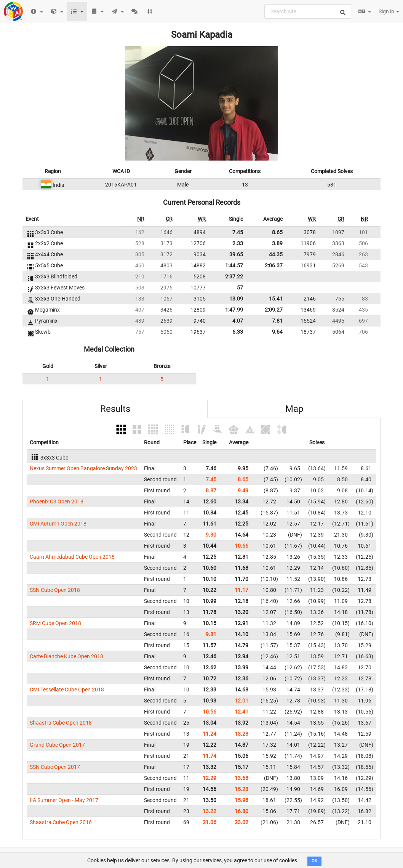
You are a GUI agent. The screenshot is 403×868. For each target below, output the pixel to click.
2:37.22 (234, 276)
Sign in (389, 11)
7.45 (238, 232)
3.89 (277, 243)
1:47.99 (234, 310)
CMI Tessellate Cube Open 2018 (67, 690)
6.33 (238, 332)
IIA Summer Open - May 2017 (64, 800)
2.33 (238, 243)
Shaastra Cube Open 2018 (61, 723)
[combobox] (308, 11)
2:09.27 (274, 310)
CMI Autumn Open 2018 (58, 524)
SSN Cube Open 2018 (55, 590)
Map (294, 409)
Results (115, 409)
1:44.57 (234, 265)
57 (240, 288)
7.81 (277, 321)
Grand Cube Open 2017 (57, 745)
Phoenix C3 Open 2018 (57, 502)
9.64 (277, 332)
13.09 (236, 299)
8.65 (277, 232)
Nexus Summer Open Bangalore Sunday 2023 (83, 468)
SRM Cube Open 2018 (55, 623)
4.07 (238, 321)
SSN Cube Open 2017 (55, 767)
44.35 (276, 254)
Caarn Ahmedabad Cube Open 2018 (72, 557)
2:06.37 (274, 265)
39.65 (236, 254)
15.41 (276, 299)
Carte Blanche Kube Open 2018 (66, 656)
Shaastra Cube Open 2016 (61, 822)
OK (314, 861)
